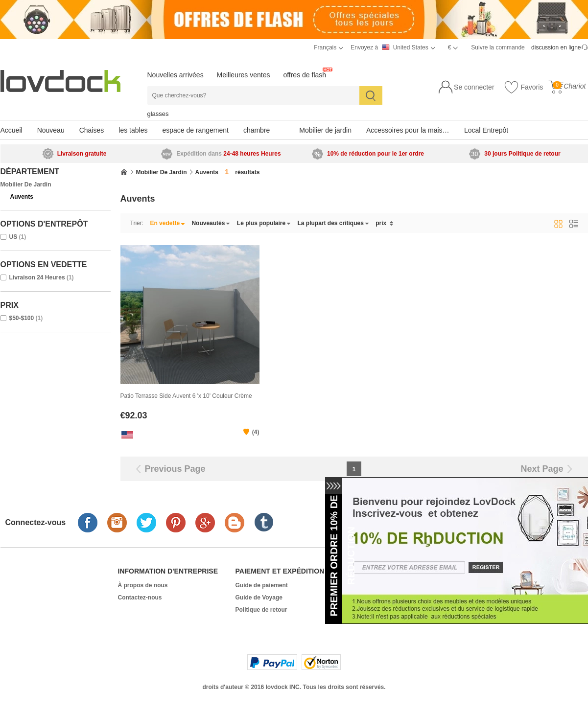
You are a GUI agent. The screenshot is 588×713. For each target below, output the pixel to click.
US (13, 237)
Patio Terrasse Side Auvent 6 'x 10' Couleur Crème (186, 396)
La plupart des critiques (333, 223)
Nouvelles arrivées (176, 75)
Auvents (22, 197)
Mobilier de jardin (325, 130)
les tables (133, 130)
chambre (257, 130)
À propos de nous (143, 585)
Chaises (92, 130)
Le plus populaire (264, 223)
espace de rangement (195, 130)
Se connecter (474, 87)
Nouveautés (211, 223)
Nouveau (51, 130)
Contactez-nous (140, 598)
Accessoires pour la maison (408, 130)
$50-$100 (22, 318)
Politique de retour (261, 610)
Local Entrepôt (486, 130)
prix (384, 223)
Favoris (524, 88)
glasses (158, 114)
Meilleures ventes (244, 75)
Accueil (12, 130)
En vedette (167, 223)
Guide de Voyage (259, 598)
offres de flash (305, 75)
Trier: (137, 223)
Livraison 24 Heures (37, 277)
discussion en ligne (556, 47)
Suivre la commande (498, 47)
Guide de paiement (262, 585)
